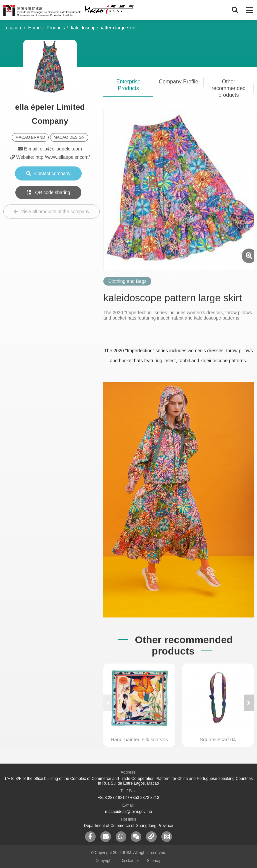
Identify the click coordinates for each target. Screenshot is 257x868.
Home (34, 28)
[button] (249, 703)
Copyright (104, 861)
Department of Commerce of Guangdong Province (128, 826)
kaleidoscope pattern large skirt (103, 28)
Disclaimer (130, 861)
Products (56, 28)
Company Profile (178, 82)
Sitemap (154, 861)
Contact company (48, 173)
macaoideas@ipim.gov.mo (128, 812)
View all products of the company (51, 211)
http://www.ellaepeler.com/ (63, 157)
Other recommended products (229, 88)
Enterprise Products (128, 85)
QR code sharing (48, 192)
